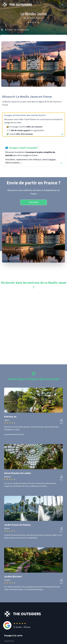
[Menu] (62, 5)
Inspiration (9, 641)
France (10, 30)
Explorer (34, 202)
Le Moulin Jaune (23, 30)
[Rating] (36, 625)
